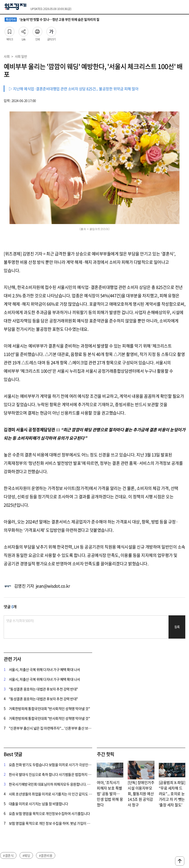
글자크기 (51, 30)
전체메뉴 (183, 7)
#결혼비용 (46, 855)
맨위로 (180, 861)
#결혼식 (8, 855)
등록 (177, 627)
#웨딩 (26, 855)
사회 (7, 56)
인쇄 (37, 30)
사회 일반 (21, 56)
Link (23, 30)
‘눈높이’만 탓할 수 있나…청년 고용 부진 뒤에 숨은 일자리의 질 (52, 20)
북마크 (10, 30)
